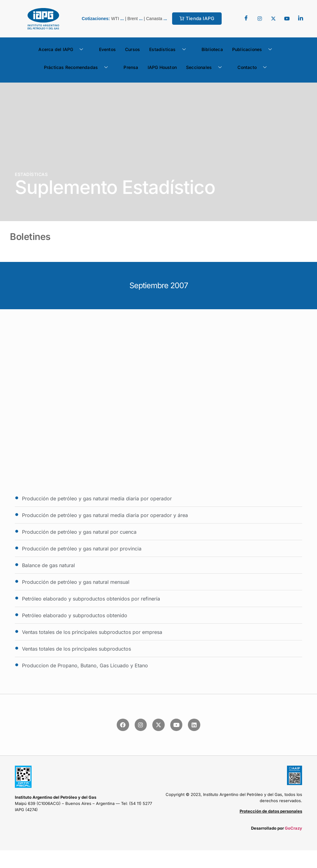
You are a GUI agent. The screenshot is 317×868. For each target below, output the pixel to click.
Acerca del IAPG (63, 49)
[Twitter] (260, 19)
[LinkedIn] (301, 19)
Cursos (132, 49)
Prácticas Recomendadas (78, 67)
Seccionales (206, 67)
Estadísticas (170, 49)
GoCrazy (293, 828)
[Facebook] (246, 19)
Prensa (131, 67)
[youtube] (287, 19)
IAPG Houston (162, 67)
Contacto (254, 67)
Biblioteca (212, 49)
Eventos (107, 49)
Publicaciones (254, 49)
